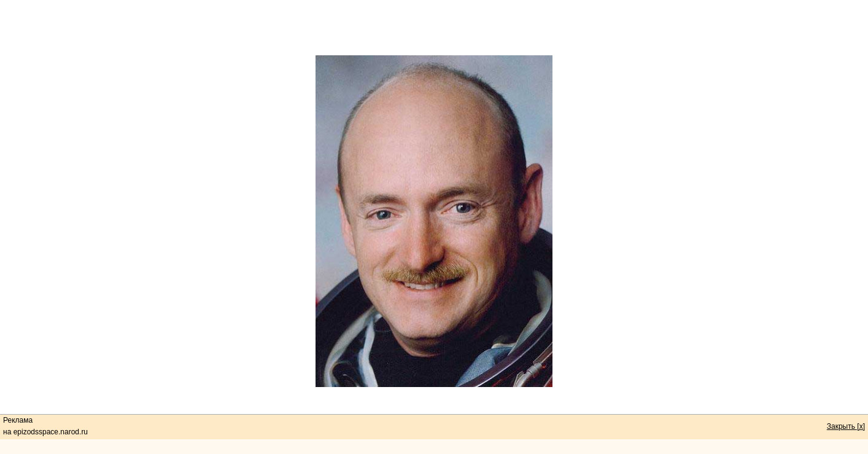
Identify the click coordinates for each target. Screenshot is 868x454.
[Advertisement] (434, 28)
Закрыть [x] (846, 426)
